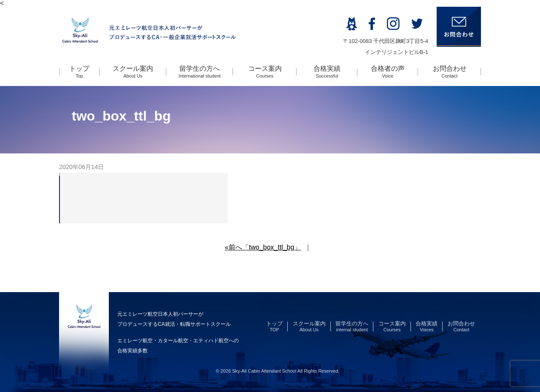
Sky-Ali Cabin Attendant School (264, 371)
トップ (79, 72)
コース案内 (265, 72)
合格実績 (327, 72)
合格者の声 (388, 72)
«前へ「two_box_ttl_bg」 (263, 247)
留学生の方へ (200, 72)
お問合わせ (450, 72)
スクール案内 (133, 72)
